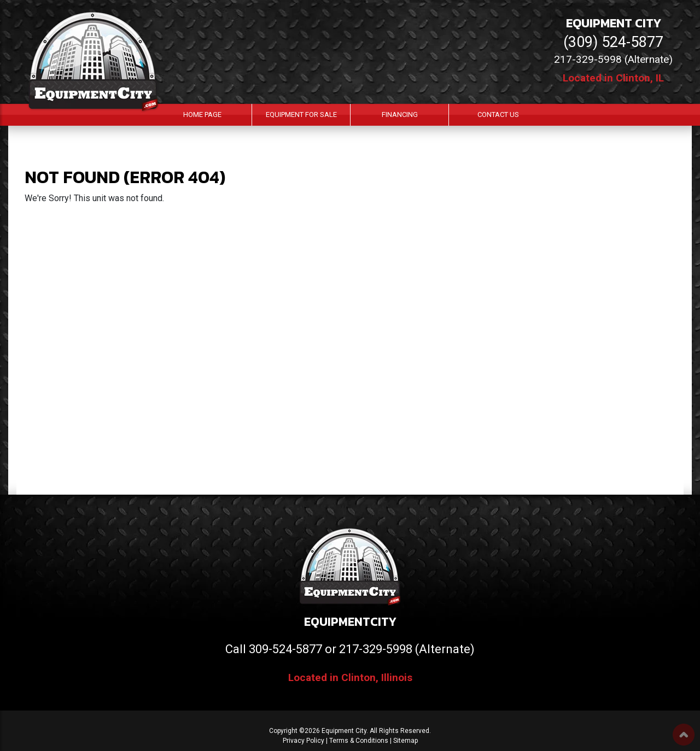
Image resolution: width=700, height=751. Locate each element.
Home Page (202, 115)
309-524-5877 (285, 649)
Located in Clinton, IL (613, 78)
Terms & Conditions (359, 741)
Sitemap (406, 741)
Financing (400, 115)
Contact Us (498, 115)
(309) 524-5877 (613, 42)
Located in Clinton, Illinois (350, 677)
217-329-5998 (376, 649)
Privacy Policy (304, 741)
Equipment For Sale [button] (301, 115)
